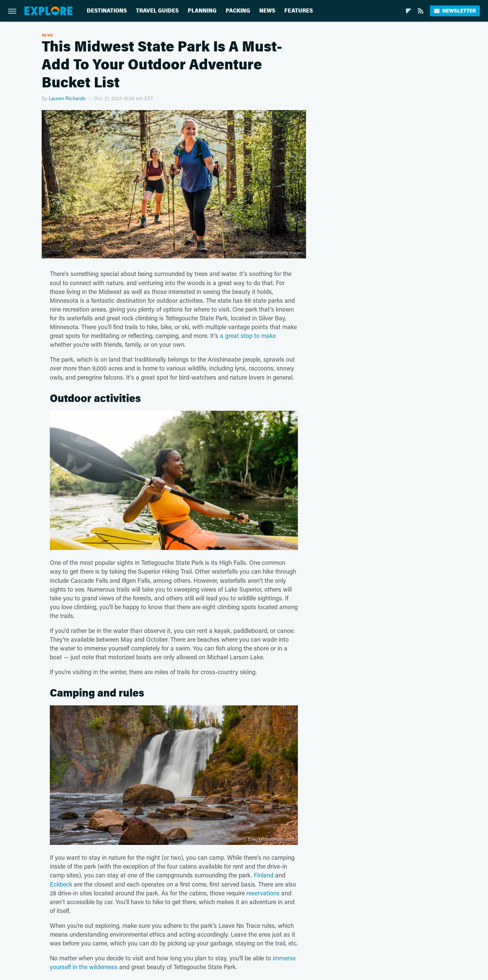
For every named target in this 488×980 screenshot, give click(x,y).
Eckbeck (61, 884)
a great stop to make (248, 336)
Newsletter (455, 11)
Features (299, 11)
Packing (238, 11)
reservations (263, 893)
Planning (202, 11)
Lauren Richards (67, 98)
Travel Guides (157, 11)
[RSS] (421, 11)
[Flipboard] (408, 11)
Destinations (107, 11)
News (267, 11)
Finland (264, 875)
